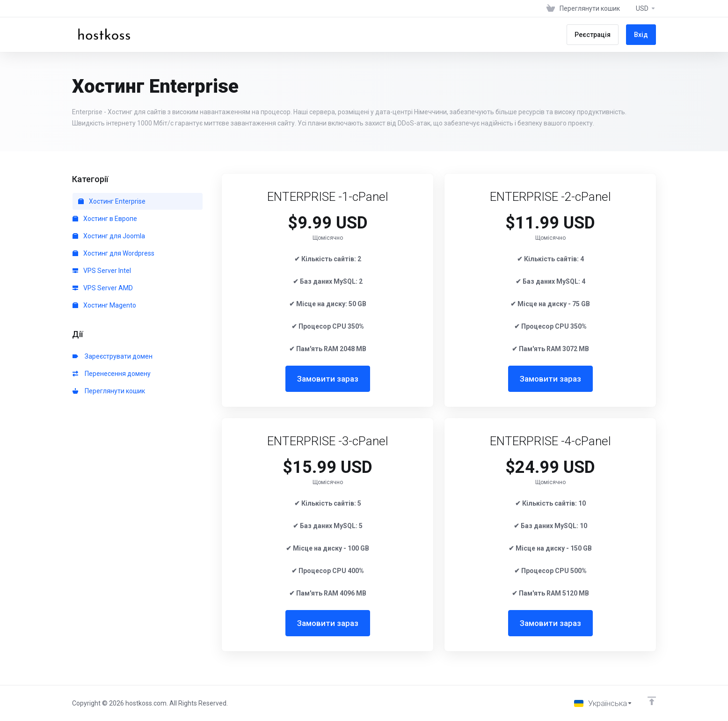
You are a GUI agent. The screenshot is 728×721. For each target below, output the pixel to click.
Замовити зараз (328, 379)
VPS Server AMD (103, 288)
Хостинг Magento (104, 305)
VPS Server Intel (102, 271)
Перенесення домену (112, 374)
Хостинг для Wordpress (113, 253)
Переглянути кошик (109, 391)
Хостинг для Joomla (109, 236)
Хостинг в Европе (105, 219)
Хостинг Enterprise (112, 201)
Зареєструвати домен (113, 356)
